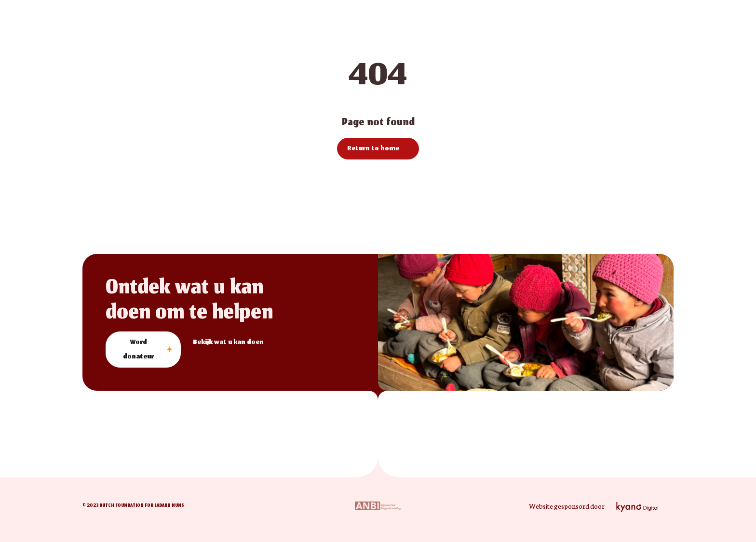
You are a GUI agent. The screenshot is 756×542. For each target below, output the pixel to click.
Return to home (373, 149)
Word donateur (138, 350)
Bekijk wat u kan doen (228, 343)
